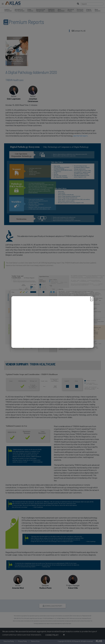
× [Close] (92, 299)
